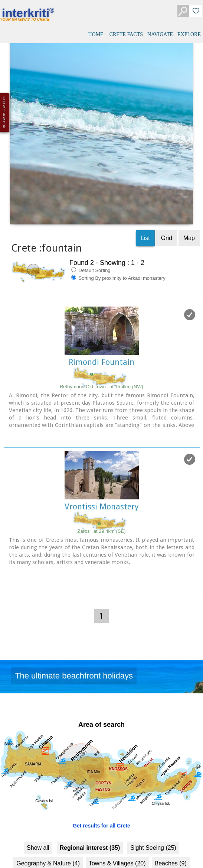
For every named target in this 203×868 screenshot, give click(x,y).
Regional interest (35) (90, 808)
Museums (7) (103, 854)
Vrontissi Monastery (102, 467)
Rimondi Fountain (101, 322)
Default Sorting (91, 230)
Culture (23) (104, 839)
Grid (167, 198)
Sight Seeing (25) (153, 808)
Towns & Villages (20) (117, 823)
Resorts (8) (21, 839)
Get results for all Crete (101, 786)
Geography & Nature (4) (48, 823)
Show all (38, 808)
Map (189, 198)
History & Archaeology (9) (163, 839)
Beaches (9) (171, 823)
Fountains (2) (62, 839)
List (145, 198)
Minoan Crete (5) (55, 854)
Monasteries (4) (150, 854)
